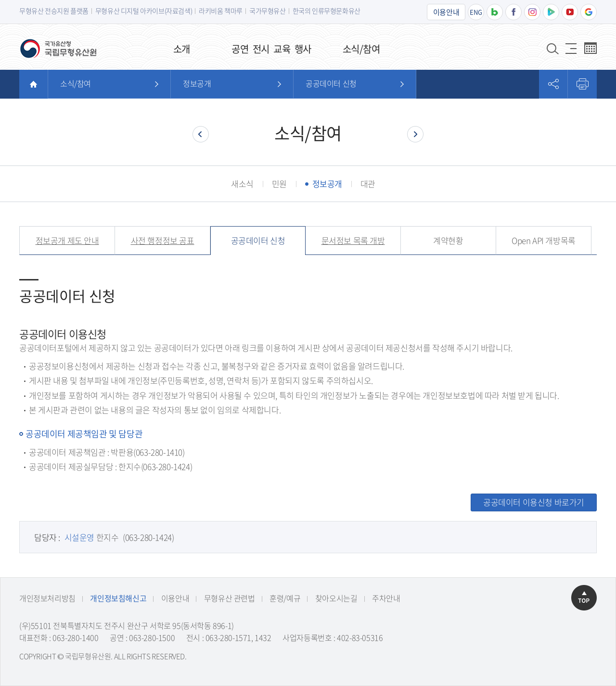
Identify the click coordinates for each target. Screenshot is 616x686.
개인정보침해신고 (118, 598)
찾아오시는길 (336, 598)
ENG (476, 12)
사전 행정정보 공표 (163, 240)
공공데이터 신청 (331, 83)
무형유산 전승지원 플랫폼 (54, 11)
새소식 (242, 184)
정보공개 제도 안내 (67, 240)
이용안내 (446, 12)
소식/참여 (76, 83)
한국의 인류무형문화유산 (327, 11)
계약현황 (448, 240)
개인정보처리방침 (47, 598)
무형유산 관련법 (230, 598)
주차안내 (386, 598)
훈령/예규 (285, 598)
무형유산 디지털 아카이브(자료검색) (144, 11)
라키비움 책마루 (221, 11)
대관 (368, 184)
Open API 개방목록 (544, 240)
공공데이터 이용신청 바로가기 (534, 502)
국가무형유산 (268, 11)
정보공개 (197, 83)
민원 (279, 184)
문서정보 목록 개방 (353, 240)
